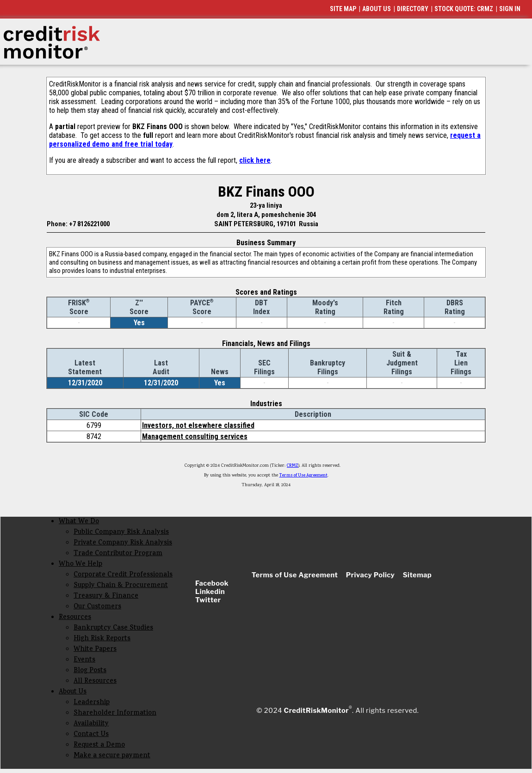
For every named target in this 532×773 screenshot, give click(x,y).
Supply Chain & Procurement (121, 586)
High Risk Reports (102, 639)
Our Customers (97, 607)
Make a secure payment (112, 756)
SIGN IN (510, 9)
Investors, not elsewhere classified (198, 425)
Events (84, 660)
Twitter (208, 600)
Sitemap (418, 575)
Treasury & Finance (106, 597)
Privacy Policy (371, 575)
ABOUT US (377, 9)
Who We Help (80, 565)
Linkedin (210, 592)
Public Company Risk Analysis (121, 533)
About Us (73, 692)
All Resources (95, 682)
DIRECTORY (413, 9)
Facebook (212, 583)
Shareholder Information (115, 714)
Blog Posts (90, 671)
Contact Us (91, 735)
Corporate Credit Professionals (123, 575)
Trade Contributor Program (118, 554)
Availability (91, 724)
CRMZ (293, 466)
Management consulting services (195, 436)
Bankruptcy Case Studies (113, 628)
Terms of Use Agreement (303, 476)
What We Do (79, 522)
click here (255, 160)
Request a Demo (99, 745)
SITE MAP (343, 9)
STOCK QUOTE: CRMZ (464, 9)
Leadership (92, 703)
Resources (75, 618)
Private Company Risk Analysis (123, 543)
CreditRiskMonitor (316, 711)
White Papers (95, 650)
